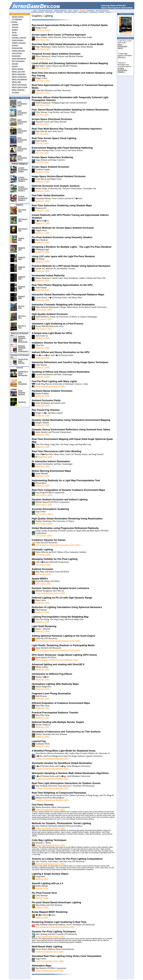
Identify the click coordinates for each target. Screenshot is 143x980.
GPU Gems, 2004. (43, 554)
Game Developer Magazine (22, 392)
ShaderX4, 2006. (43, 396)
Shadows (15, 25)
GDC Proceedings (23, 383)
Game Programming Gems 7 (22, 158)
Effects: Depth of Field (20, 87)
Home (35, 10)
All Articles (16, 92)
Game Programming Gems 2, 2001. (51, 936)
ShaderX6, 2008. (43, 271)
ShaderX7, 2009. (43, 172)
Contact (108, 12)
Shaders (15, 30)
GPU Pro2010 (21, 307)
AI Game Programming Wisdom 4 (23, 198)
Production (59, 12)
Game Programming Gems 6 (22, 149)
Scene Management (19, 58)
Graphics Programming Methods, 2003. (52, 759)
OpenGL (15, 66)
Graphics (83, 10)
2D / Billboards (17, 19)
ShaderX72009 (22, 297)
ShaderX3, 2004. (43, 603)
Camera (15, 35)
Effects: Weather (18, 69)
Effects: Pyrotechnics (19, 77)
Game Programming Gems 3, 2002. (51, 810)
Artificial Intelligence (60, 10)
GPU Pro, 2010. (42, 115)
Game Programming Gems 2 (22, 113)
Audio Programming (102, 10)
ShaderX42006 (22, 268)
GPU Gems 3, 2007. (44, 309)
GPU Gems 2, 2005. (44, 495)
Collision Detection (18, 51)
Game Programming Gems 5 (22, 140)
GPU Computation (18, 61)
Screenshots (16, 56)
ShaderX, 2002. (42, 879)
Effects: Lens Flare (18, 72)
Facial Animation (18, 40)
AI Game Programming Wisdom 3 (23, 189)
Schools (102, 12)
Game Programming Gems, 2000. (50, 951)
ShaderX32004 (22, 258)
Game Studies (83, 12)
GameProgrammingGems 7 (123, 46)
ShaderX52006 (22, 278)
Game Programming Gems (22, 104)
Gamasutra (22, 402)
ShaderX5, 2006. (43, 338)
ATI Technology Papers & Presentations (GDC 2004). (58, 641)
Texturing (15, 27)
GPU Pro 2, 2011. (43, 59)
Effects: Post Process (19, 85)
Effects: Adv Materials (19, 79)
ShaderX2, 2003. (43, 669)
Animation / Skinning (19, 38)
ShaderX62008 (22, 287)
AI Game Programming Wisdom (23, 170)
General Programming (45, 10)
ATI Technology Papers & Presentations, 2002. (55, 927)
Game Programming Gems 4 (22, 131)
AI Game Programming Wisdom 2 (23, 179)
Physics (76, 10)
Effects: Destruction (19, 74)
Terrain (14, 32)
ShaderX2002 (21, 239)
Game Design (50, 12)
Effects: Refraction (18, 90)
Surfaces (15, 45)
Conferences (93, 12)
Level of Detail (17, 53)
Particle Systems (18, 17)
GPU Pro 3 (122, 57)
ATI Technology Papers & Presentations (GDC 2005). (58, 545)
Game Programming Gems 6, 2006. (51, 386)
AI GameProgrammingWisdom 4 (123, 70)
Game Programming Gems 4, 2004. (51, 593)
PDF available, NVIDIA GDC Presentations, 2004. (57, 660)
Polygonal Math (17, 48)
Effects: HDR (16, 82)
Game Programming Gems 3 (22, 122)
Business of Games (71, 12)
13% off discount (125, 34)
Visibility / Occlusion (19, 43)
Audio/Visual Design (38, 12)
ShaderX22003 (22, 249)
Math (70, 10)
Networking (91, 10)
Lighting (15, 22)
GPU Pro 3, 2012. (43, 30)
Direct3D (15, 64)
